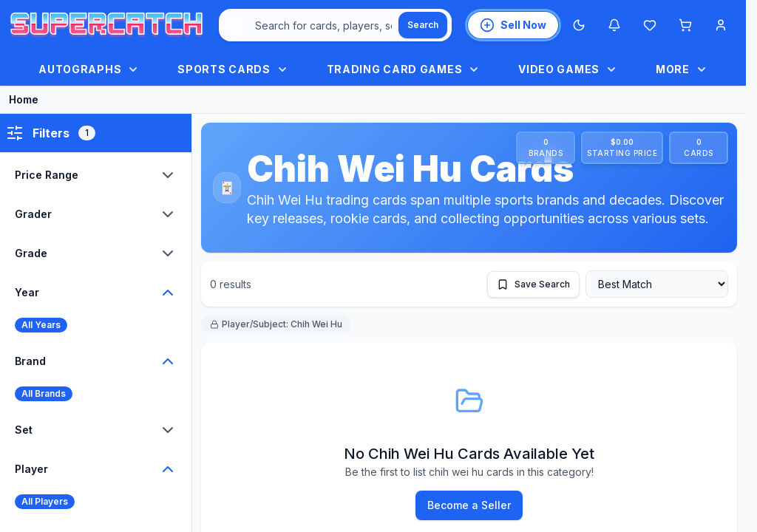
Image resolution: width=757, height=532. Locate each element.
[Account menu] (721, 25)
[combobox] (335, 25)
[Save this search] (533, 284)
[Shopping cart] (685, 25)
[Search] (423, 25)
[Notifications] (614, 25)
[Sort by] (657, 284)
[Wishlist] (650, 25)
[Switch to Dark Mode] (579, 25)
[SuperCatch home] (106, 25)
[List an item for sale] (513, 25)
